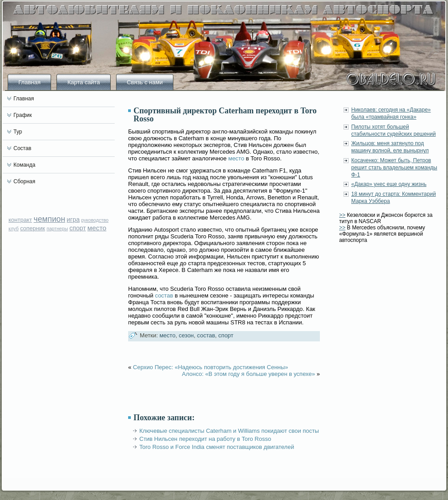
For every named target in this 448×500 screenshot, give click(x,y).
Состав (22, 148)
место (97, 228)
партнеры (57, 228)
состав (164, 295)
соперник (33, 228)
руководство (95, 220)
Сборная (24, 181)
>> (342, 215)
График (23, 115)
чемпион (50, 219)
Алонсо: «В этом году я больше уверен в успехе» (248, 374)
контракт (20, 220)
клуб (14, 228)
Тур (18, 132)
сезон (186, 335)
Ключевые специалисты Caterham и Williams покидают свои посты (229, 431)
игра (73, 220)
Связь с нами (145, 82)
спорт (78, 228)
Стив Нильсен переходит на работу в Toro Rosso (205, 439)
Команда (24, 165)
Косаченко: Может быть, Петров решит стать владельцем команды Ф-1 (394, 168)
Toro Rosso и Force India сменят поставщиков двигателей (217, 447)
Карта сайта (83, 82)
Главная (29, 82)
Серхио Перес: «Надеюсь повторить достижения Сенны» (211, 367)
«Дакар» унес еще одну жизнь (389, 184)
